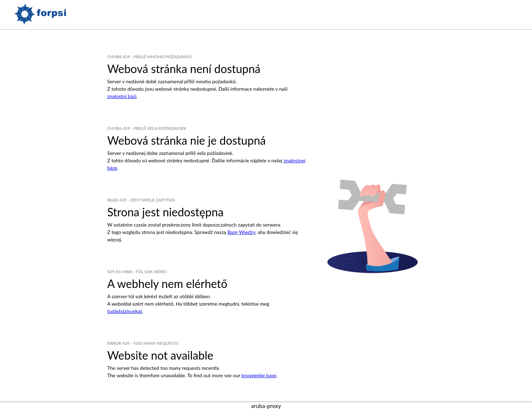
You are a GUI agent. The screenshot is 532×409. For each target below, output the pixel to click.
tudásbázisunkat (125, 311)
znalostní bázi (122, 96)
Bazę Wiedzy (241, 232)
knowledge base (259, 375)
